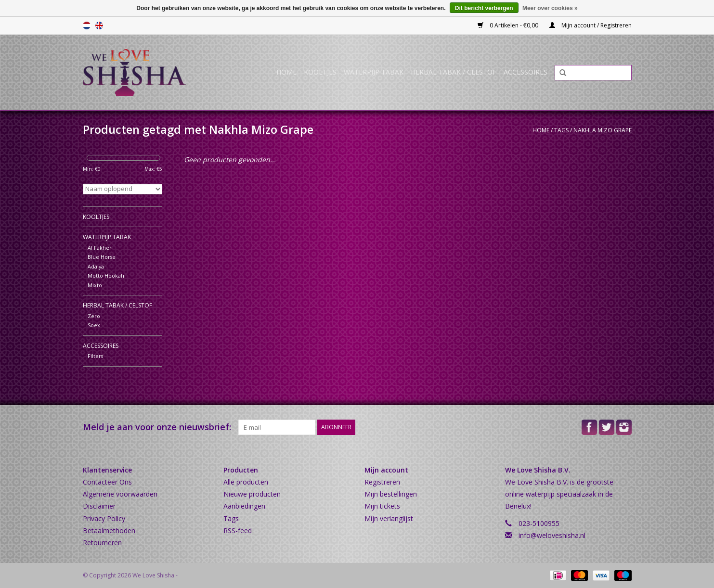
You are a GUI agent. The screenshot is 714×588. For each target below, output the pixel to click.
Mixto (95, 285)
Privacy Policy (104, 518)
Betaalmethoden (109, 530)
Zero (94, 316)
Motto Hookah (106, 275)
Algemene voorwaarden (120, 494)
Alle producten (246, 482)
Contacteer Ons (107, 482)
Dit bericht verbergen (484, 8)
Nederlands (87, 26)
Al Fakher (100, 248)
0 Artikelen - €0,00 (509, 25)
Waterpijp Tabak (374, 72)
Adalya (96, 266)
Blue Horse (102, 257)
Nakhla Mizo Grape (603, 130)
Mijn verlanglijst (389, 518)
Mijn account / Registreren (591, 25)
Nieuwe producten (252, 494)
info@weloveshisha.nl (552, 535)
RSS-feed (238, 530)
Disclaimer (99, 506)
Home (286, 72)
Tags (561, 130)
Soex (94, 325)
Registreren (382, 482)
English (99, 26)
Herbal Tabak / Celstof (454, 72)
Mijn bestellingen (391, 494)
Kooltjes (320, 72)
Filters (95, 356)
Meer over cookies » (550, 8)
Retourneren (102, 543)
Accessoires (526, 72)
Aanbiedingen (244, 506)
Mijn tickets (382, 506)
